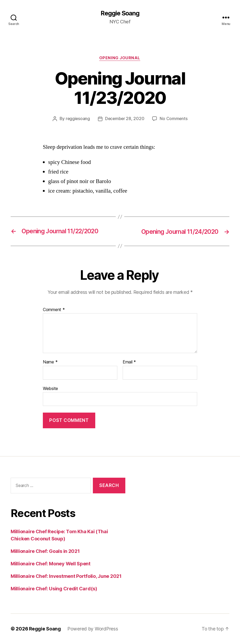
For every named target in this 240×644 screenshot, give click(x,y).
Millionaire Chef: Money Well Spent (51, 564)
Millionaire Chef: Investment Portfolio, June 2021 (66, 576)
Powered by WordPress (93, 629)
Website (50, 389)
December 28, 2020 (125, 119)
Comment (54, 310)
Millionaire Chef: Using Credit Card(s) (54, 589)
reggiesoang (77, 119)
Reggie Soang (120, 13)
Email (129, 362)
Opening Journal (120, 58)
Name (50, 362)
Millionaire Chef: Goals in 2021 (45, 551)
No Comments (174, 119)
